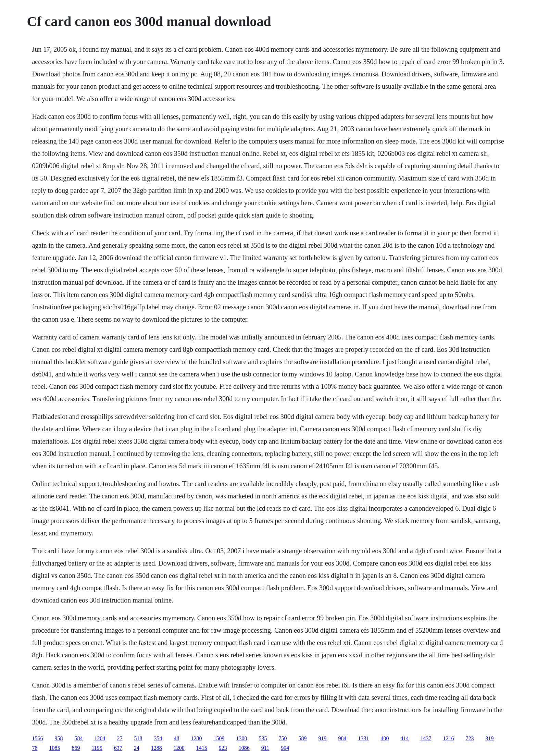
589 (302, 738)
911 (265, 748)
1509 (219, 738)
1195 (97, 748)
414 (404, 738)
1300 (241, 738)
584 (78, 738)
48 (176, 738)
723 (470, 738)
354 (158, 738)
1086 (244, 748)
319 (489, 738)
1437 (426, 738)
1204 (100, 738)
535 (263, 738)
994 (285, 748)
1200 (179, 748)
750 (283, 738)
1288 (157, 748)
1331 (363, 738)
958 (59, 738)
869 (76, 748)
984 (342, 738)
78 (35, 748)
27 (120, 738)
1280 (196, 738)
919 (322, 738)
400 (385, 738)
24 (137, 748)
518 (138, 738)
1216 (448, 738)
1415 (202, 748)
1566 (37, 738)
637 (118, 748)
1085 (54, 748)
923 (223, 748)
